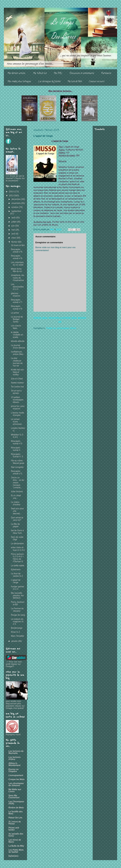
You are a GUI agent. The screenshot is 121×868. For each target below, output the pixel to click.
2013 (12, 196)
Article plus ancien (75, 318)
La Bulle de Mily (16, 846)
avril (14, 234)
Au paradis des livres (16, 835)
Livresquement (16, 775)
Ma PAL (58, 73)
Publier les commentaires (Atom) (61, 328)
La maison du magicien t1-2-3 (18, 622)
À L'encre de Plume (15, 823)
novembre (16, 203)
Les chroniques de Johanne (16, 784)
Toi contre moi (17, 387)
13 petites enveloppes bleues (17, 400)
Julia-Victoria (17, 492)
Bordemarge (17, 628)
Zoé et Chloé (17, 379)
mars (14, 238)
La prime (15, 313)
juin (13, 226)
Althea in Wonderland (14, 764)
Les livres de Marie (15, 841)
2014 (12, 192)
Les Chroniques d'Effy (16, 803)
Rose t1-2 (15, 632)
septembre (16, 211)
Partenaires (106, 73)
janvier (15, 641)
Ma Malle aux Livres (15, 790)
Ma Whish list (40, 73)
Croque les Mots (16, 779)
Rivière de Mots (16, 808)
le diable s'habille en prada (17, 335)
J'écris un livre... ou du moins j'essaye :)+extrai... (18, 483)
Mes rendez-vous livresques (19, 82)
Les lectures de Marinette (16, 752)
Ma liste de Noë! (75, 82)
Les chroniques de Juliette (49, 82)
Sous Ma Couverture (14, 796)
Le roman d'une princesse (16, 422)
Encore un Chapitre (14, 770)
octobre (15, 207)
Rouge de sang (18, 615)
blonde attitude (18, 341)
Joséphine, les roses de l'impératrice (18, 278)
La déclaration (17, 543)
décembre (16, 199)
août (14, 218)
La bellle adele (18, 566)
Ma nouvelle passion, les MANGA (17, 595)
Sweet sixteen (17, 383)
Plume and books (14, 829)
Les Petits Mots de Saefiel (16, 851)
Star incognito (17, 467)
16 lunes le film (18, 245)
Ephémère (16, 570)
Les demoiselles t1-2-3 (17, 287)
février (15, 242)
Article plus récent (45, 318)
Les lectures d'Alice (14, 758)
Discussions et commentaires (82, 73)
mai (13, 230)
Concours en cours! (97, 82)
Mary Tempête (17, 636)
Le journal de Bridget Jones (17, 319)
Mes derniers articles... (17, 73)
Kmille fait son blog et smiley (17, 372)
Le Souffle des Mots (16, 813)
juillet (14, 222)
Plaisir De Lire (15, 818)
